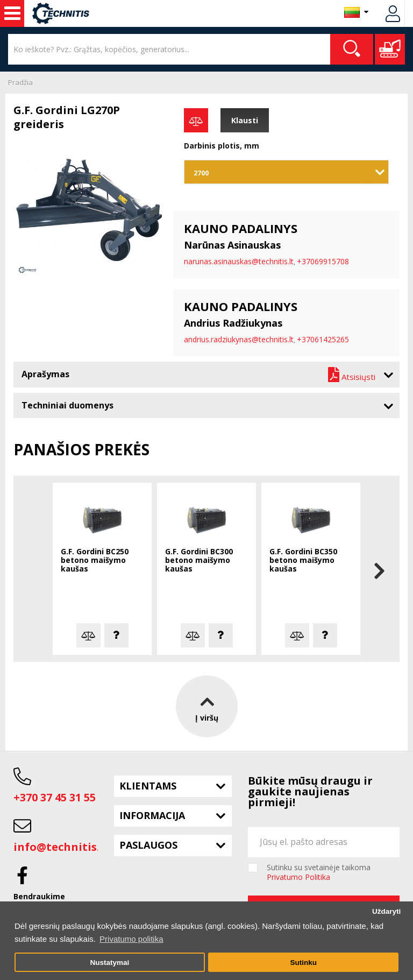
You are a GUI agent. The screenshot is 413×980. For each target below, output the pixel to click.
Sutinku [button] (303, 963)
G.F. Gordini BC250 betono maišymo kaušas (95, 560)
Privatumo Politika (298, 877)
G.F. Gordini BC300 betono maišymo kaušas (199, 560)
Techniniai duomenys (67, 405)
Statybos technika (12, 13)
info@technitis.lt (61, 847)
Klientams (148, 786)
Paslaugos (148, 845)
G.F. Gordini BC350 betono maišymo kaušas (303, 560)
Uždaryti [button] (386, 911)
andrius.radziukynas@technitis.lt (239, 339)
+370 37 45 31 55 (55, 797)
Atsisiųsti (352, 375)
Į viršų (207, 706)
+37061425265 (323, 339)
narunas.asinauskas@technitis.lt (239, 261)
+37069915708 (323, 261)
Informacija (152, 815)
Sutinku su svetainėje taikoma (319, 872)
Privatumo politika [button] (131, 939)
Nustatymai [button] (109, 963)
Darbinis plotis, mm (222, 146)
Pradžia (20, 82)
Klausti (245, 120)
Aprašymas (45, 374)
